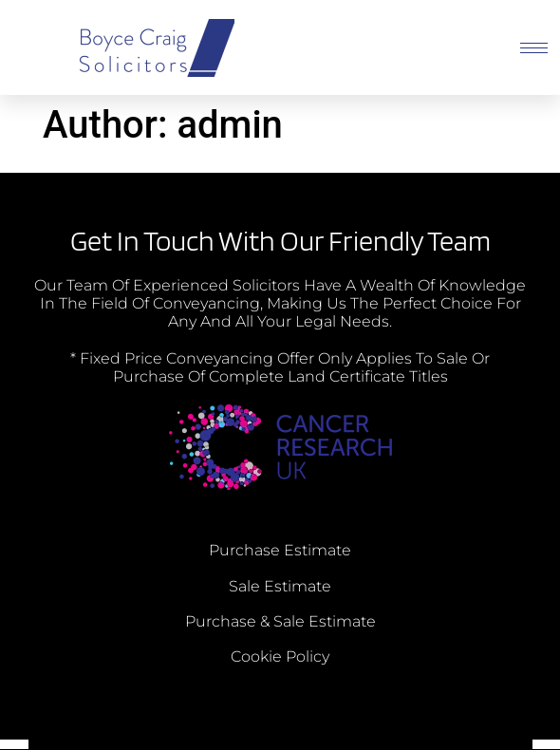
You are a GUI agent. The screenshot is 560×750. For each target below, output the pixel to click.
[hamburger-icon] (534, 48)
